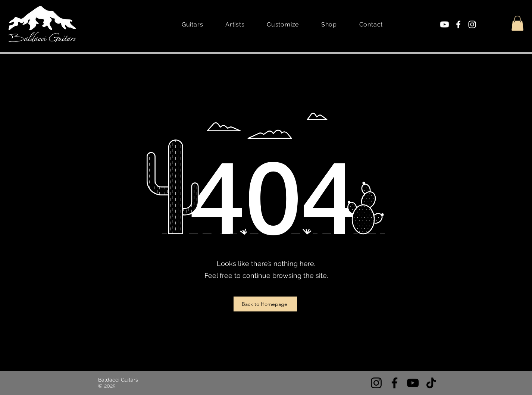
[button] (517, 23)
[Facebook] (458, 24)
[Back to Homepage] (265, 304)
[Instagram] (472, 24)
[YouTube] (413, 383)
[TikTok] (431, 383)
